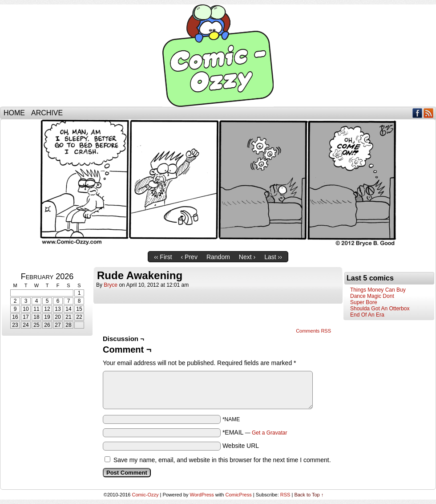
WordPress (202, 495)
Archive (47, 113)
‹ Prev (189, 257)
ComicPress (238, 495)
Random (218, 257)
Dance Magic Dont (372, 296)
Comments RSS (313, 331)
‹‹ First (163, 257)
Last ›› (273, 257)
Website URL (241, 446)
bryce (111, 285)
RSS (429, 113)
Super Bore (364, 302)
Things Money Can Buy (378, 290)
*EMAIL (255, 432)
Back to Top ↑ (309, 495)
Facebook (418, 113)
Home (14, 113)
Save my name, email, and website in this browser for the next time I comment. (222, 460)
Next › (247, 257)
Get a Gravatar (269, 433)
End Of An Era (367, 315)
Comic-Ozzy (218, 56)
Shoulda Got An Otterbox (380, 309)
